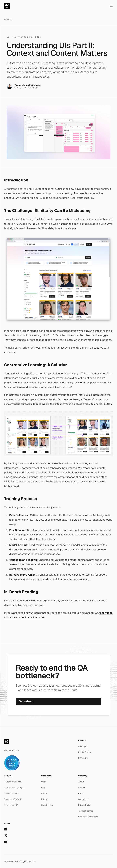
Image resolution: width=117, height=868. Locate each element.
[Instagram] (6, 842)
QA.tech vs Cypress (13, 782)
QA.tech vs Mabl (11, 793)
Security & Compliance (88, 817)
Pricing (44, 799)
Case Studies (47, 805)
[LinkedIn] (6, 829)
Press (81, 793)
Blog (8, 19)
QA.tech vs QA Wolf (13, 799)
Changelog (83, 746)
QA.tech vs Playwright (14, 788)
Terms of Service (86, 811)
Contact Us (83, 799)
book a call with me (33, 617)
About (81, 782)
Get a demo (26, 701)
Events (44, 793)
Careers (82, 788)
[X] (6, 835)
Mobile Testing (85, 752)
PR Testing (83, 758)
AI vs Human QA (11, 805)
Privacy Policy (84, 805)
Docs (43, 782)
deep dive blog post (16, 605)
